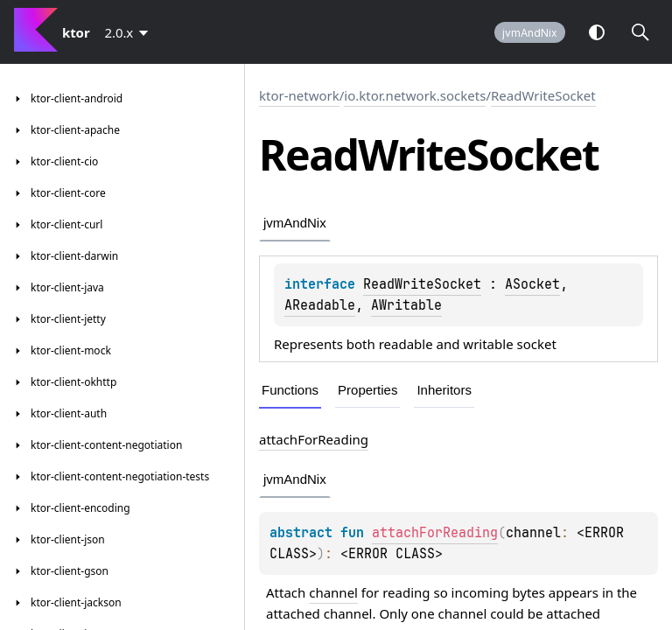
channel (333, 592)
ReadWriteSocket (543, 95)
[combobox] (130, 32)
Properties (367, 390)
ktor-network (299, 95)
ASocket (532, 284)
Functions (290, 390)
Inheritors (444, 390)
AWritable (406, 305)
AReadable (320, 305)
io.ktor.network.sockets (415, 95)
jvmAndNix (530, 33)
